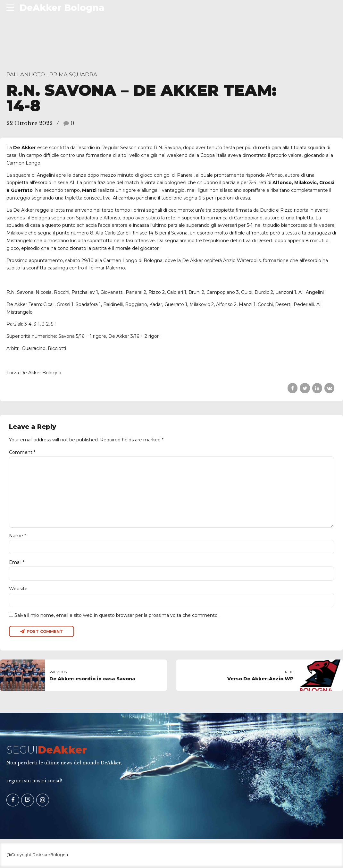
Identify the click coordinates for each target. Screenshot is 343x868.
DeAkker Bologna (62, 8)
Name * (17, 537)
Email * (17, 563)
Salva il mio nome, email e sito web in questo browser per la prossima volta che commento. (117, 616)
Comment (22, 452)
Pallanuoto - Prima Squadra (52, 74)
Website (18, 590)
